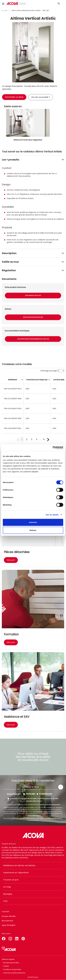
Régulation (9, 270)
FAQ (5, 901)
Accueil (5, 10)
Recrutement (8, 921)
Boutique (8, 894)
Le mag (7, 887)
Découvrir (11, 560)
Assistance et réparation (16, 873)
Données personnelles (11, 963)
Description (9, 253)
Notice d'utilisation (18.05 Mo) (33, 317)
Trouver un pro (11, 880)
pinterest (23, 938)
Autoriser (33, 522)
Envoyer (61, 787)
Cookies (6, 966)
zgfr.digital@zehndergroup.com (43, 811)
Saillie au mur (10, 262)
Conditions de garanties (12, 969)
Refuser (33, 530)
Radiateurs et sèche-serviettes (19, 865)
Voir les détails (52, 515)
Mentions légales (8, 959)
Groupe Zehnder (9, 916)
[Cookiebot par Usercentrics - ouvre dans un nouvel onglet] (53, 448)
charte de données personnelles (50, 804)
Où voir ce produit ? (41, 97)
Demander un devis (14, 97)
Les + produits (11, 160)
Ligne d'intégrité (9, 925)
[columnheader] (13, 380)
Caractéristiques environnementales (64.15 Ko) (33, 339)
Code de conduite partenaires (14, 973)
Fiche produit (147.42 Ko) (33, 296)
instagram (10, 938)
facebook (4, 938)
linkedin (17, 938)
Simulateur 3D (9, 949)
